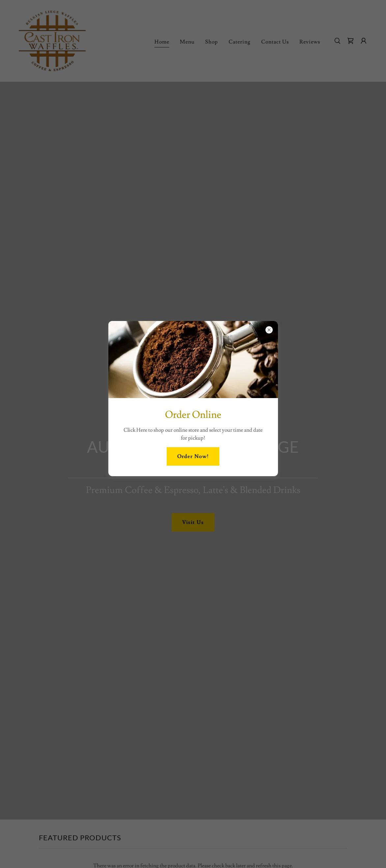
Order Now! (193, 456)
